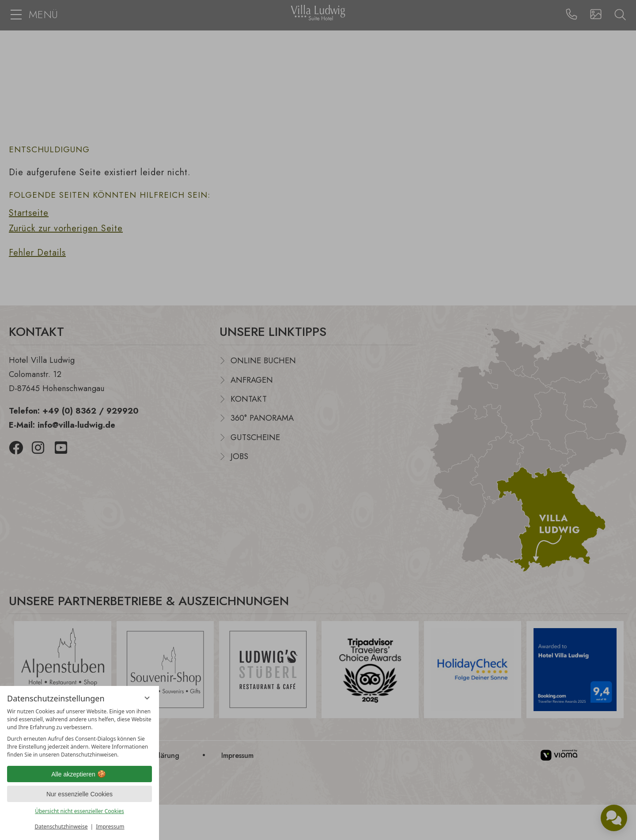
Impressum (110, 827)
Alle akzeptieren (79, 774)
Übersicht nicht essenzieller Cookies (79, 811)
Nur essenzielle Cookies (79, 794)
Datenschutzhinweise (61, 827)
